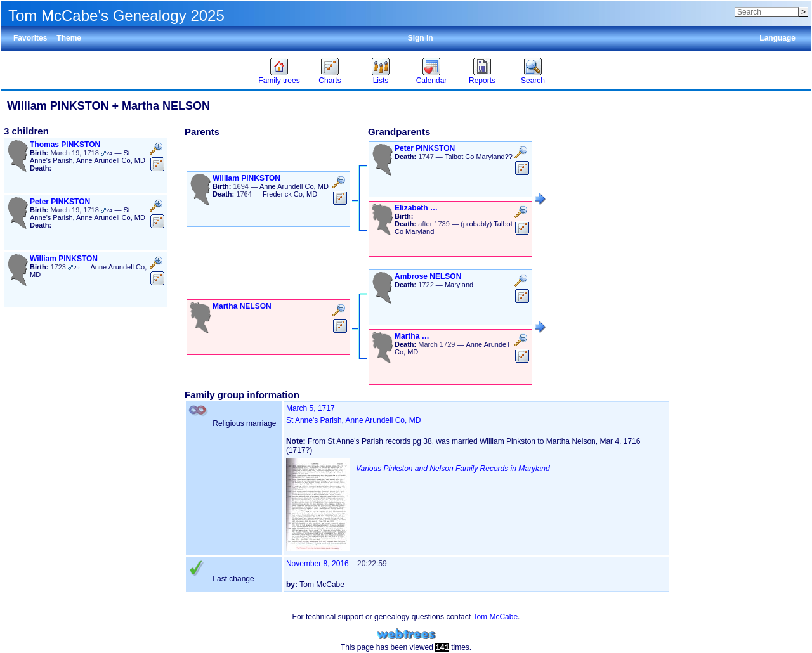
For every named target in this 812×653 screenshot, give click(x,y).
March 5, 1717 (311, 408)
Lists (381, 81)
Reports (482, 81)
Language (777, 38)
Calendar (432, 81)
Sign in (421, 38)
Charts (330, 81)
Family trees (279, 81)
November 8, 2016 (318, 564)
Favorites (30, 38)
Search (533, 81)
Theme (69, 38)
